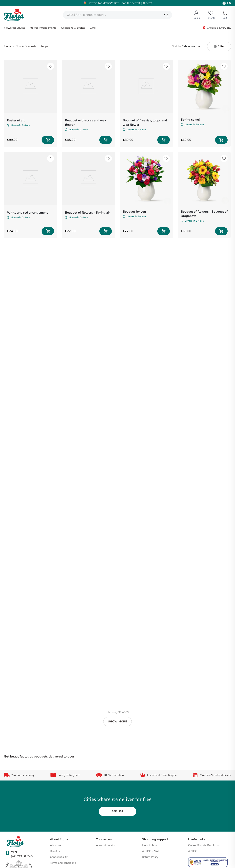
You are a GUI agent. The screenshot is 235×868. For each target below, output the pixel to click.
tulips (45, 13)
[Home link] (8, 13)
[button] (219, 13)
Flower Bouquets (26, 13)
